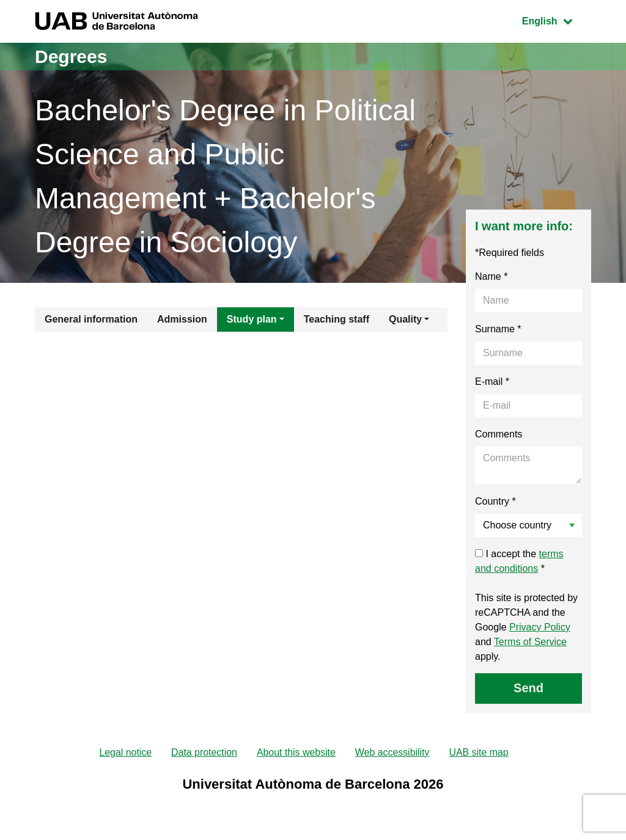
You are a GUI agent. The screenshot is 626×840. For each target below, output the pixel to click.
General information (91, 319)
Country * (495, 501)
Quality (405, 319)
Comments (499, 434)
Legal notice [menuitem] (125, 752)
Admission (182, 319)
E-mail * (492, 382)
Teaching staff (337, 319)
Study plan (252, 319)
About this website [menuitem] (296, 752)
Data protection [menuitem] (204, 752)
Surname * (498, 329)
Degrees (71, 57)
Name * (491, 276)
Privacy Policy (540, 627)
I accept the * (519, 561)
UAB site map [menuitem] (480, 752)
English (556, 20)
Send (528, 688)
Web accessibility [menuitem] (392, 752)
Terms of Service (530, 642)
